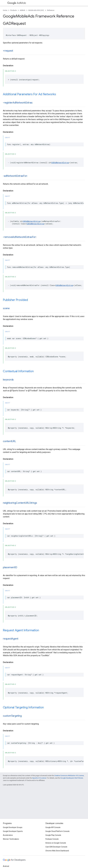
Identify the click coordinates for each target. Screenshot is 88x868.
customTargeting (12, 716)
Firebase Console (52, 839)
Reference (51, 10)
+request (8, 51)
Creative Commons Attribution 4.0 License (69, 776)
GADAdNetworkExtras (60, 163)
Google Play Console (53, 835)
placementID (10, 567)
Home (5, 10)
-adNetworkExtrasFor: (15, 176)
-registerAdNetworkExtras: (18, 103)
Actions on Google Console (56, 843)
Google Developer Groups (13, 827)
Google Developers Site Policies (72, 778)
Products (14, 10)
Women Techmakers (11, 839)
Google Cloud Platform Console (57, 831)
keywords (8, 380)
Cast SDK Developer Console (56, 847)
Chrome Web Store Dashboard (57, 851)
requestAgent (11, 639)
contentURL (9, 441)
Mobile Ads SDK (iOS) (36, 10)
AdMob (17, 3)
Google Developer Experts (13, 831)
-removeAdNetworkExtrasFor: (20, 237)
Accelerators (8, 835)
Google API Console (53, 827)
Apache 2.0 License (39, 778)
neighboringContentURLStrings (20, 503)
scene (6, 308)
